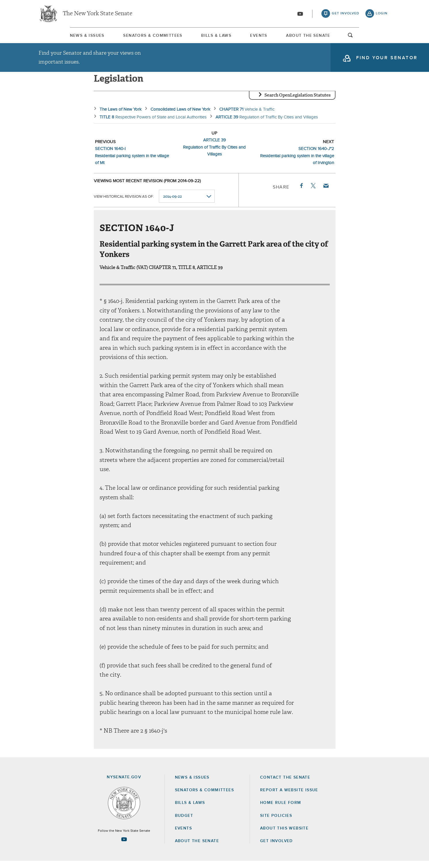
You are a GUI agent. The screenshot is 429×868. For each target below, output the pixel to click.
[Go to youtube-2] (300, 15)
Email (325, 193)
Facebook (301, 193)
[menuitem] (56, 37)
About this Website (284, 835)
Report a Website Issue (289, 797)
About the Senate (197, 848)
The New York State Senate (98, 14)
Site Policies (276, 823)
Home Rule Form (281, 810)
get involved (346, 14)
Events (269, 37)
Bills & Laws (213, 37)
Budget (184, 823)
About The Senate (333, 37)
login (382, 14)
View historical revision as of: (124, 203)
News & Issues (56, 37)
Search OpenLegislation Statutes (298, 102)
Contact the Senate (285, 784)
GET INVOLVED (277, 848)
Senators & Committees (136, 37)
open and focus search (382, 38)
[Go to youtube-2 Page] (124, 846)
